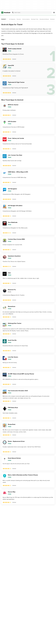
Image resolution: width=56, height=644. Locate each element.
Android (4, 19)
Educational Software (44, 19)
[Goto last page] (52, 508)
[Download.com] (6, 13)
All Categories (12, 19)
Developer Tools (35, 19)
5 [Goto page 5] (20, 508)
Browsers (19, 19)
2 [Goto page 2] (7, 508)
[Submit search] (13, 13)
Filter (3, 40)
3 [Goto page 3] (12, 508)
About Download (24, 641)
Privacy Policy (40, 641)
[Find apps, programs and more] (32, 13)
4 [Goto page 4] (16, 508)
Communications (26, 19)
